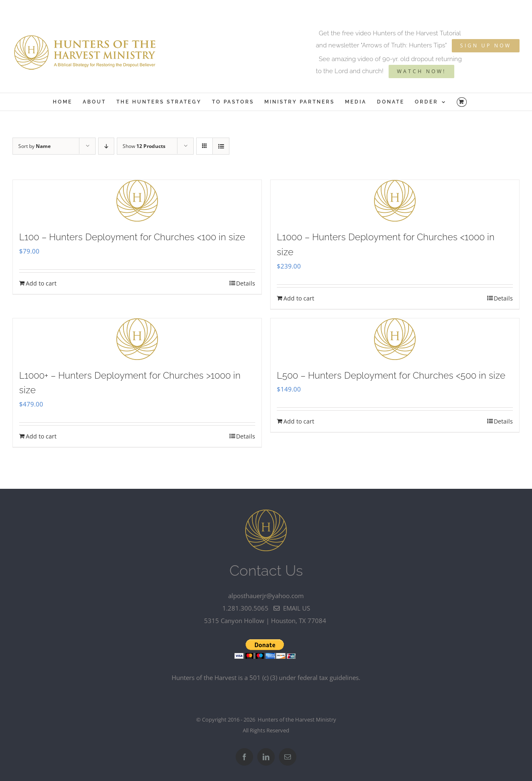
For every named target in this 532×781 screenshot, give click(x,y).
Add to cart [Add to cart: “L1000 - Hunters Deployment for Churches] (299, 298)
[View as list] (221, 146)
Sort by (34, 146)
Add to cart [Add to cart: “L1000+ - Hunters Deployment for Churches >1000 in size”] (41, 436)
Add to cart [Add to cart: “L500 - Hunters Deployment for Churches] (299, 421)
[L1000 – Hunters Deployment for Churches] (395, 201)
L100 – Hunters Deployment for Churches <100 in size (132, 237)
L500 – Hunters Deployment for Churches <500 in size (391, 375)
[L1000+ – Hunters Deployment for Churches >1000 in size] (137, 339)
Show (144, 146)
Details (246, 283)
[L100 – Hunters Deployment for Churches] (137, 201)
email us (292, 608)
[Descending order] (106, 146)
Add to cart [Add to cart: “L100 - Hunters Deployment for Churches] (41, 283)
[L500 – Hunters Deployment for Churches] (395, 339)
